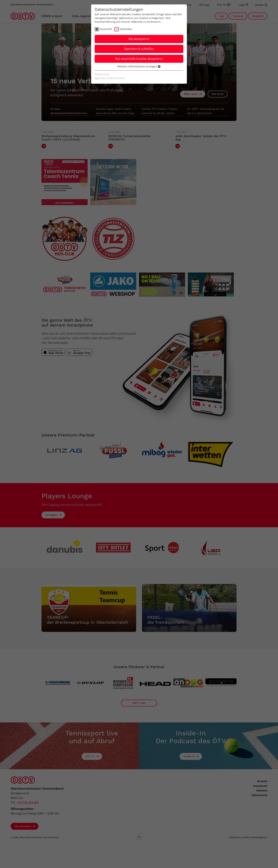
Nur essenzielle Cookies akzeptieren (139, 59)
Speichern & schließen (139, 49)
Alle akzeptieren (139, 39)
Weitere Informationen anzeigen (139, 66)
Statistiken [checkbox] (126, 29)
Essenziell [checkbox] (106, 29)
